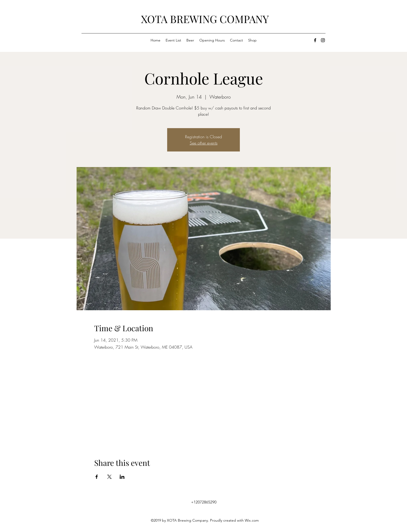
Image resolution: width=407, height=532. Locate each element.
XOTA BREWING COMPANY (205, 19)
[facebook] (315, 40)
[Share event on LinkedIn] (122, 477)
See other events (204, 143)
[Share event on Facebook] (97, 477)
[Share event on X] (109, 477)
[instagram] (323, 40)
